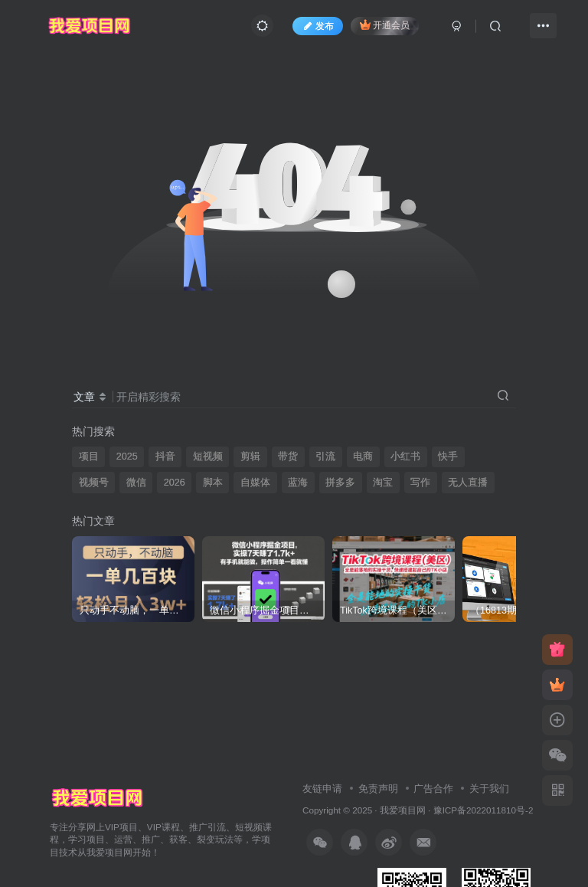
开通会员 (385, 25)
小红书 (405, 457)
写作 (420, 483)
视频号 (94, 483)
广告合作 (433, 789)
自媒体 (255, 483)
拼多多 (340, 483)
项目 (89, 457)
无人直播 (468, 483)
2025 (127, 457)
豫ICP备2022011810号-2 (483, 810)
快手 (448, 457)
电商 (363, 457)
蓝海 (298, 483)
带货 (288, 457)
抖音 (165, 457)
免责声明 (378, 789)
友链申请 (322, 789)
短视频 (208, 457)
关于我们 (489, 789)
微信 (136, 483)
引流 (325, 457)
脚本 (213, 483)
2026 (175, 483)
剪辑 (250, 457)
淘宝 (383, 483)
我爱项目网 (403, 810)
